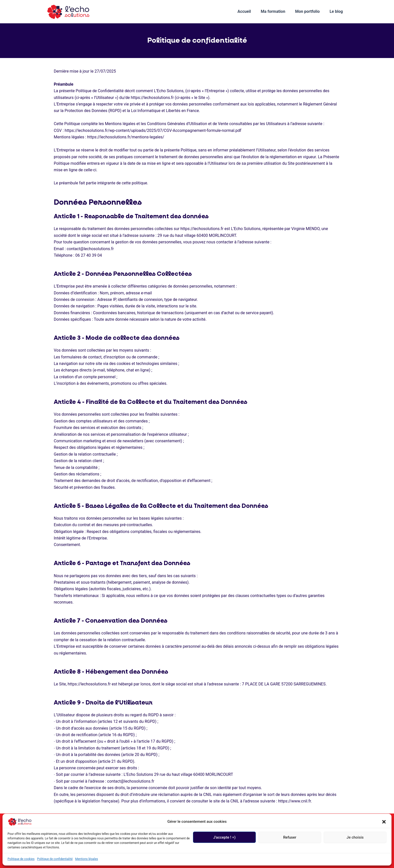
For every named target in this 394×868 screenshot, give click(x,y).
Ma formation (278, 11)
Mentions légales (87, 859)
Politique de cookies (21, 859)
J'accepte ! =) (225, 837)
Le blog (337, 11)
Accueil (251, 11)
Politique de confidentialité (55, 859)
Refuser (290, 837)
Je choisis (355, 837)
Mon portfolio (310, 11)
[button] (384, 822)
